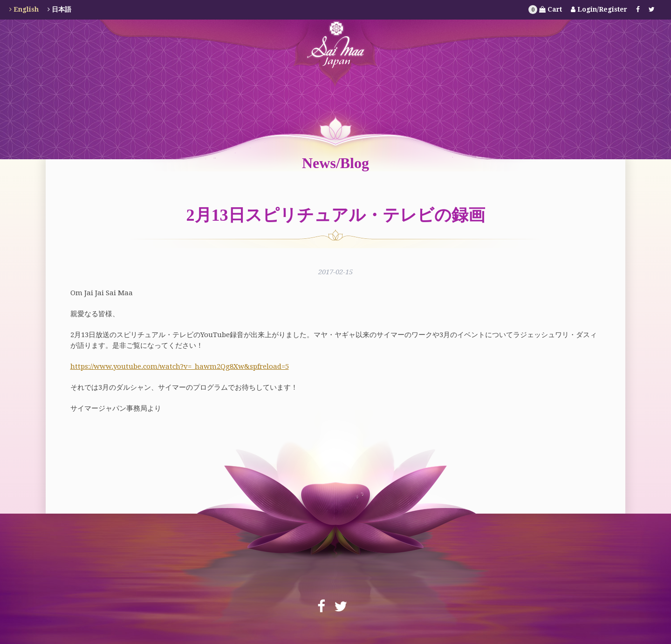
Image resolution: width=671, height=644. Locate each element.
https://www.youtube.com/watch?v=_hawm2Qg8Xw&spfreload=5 (180, 366)
